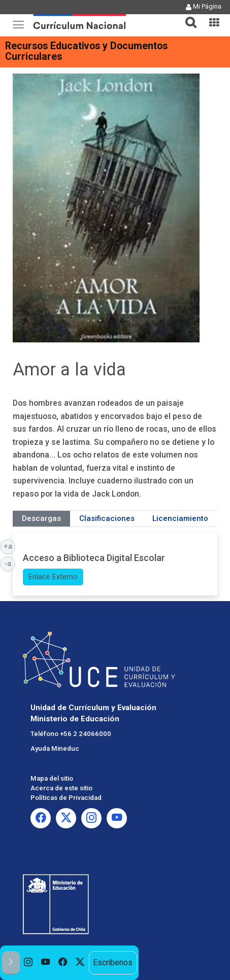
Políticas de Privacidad (66, 798)
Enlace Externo (53, 577)
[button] (187, 16)
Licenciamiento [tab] (180, 518)
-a (10, 563)
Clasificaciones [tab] (107, 518)
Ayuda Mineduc (55, 748)
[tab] (187, 16)
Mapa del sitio (52, 778)
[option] (28, 963)
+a (10, 546)
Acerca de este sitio (61, 788)
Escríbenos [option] (113, 963)
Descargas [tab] (41, 518)
